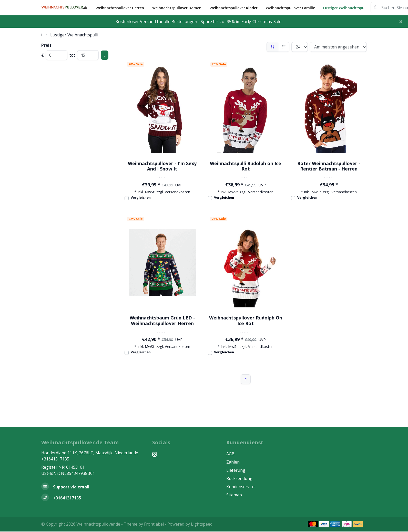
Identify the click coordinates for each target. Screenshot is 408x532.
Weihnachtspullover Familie (290, 8)
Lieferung (236, 470)
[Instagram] (157, 454)
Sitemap (234, 495)
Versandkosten (177, 192)
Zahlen (233, 462)
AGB (230, 454)
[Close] (401, 21)
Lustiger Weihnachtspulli (345, 8)
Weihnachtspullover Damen (177, 8)
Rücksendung (239, 478)
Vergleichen (141, 197)
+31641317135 (55, 459)
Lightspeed (202, 524)
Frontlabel (154, 524)
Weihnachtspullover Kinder (234, 8)
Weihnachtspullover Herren (120, 8)
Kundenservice (240, 487)
